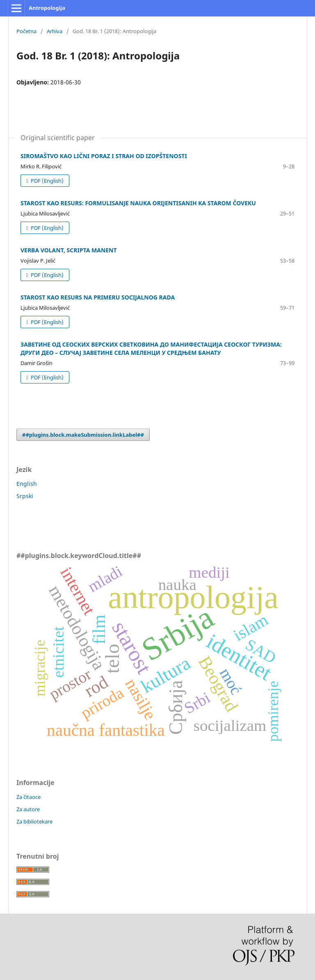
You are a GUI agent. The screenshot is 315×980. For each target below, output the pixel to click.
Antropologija (47, 8)
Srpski (25, 496)
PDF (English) (47, 181)
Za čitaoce (29, 797)
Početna (26, 31)
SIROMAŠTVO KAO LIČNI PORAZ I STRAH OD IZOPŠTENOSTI (104, 156)
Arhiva (55, 31)
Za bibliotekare (34, 821)
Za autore (28, 809)
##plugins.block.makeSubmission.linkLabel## (83, 435)
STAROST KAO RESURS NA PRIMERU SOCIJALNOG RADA (98, 297)
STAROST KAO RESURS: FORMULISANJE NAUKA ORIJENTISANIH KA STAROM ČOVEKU (138, 203)
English (27, 484)
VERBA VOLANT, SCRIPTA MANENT (69, 250)
